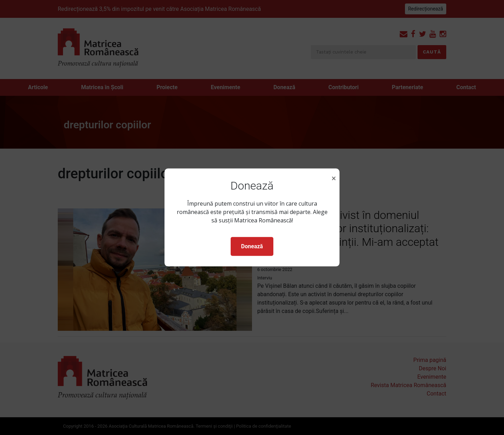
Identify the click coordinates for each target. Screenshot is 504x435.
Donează (252, 246)
